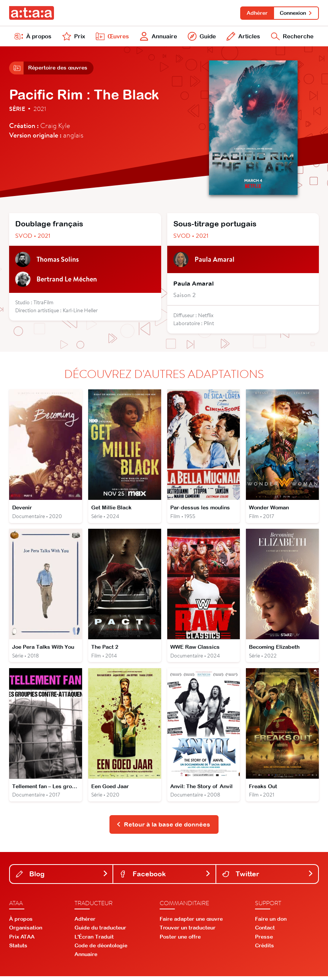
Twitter (268, 877)
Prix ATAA (22, 940)
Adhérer (256, 13)
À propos (33, 37)
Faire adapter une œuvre (191, 923)
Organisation (26, 931)
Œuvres (111, 37)
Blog (62, 877)
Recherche (292, 37)
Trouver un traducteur (188, 931)
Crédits (265, 949)
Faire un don (271, 923)
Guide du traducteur (100, 931)
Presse (264, 940)
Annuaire (158, 37)
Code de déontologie (101, 949)
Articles (242, 37)
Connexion (296, 13)
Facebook (165, 877)
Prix (73, 37)
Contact (265, 931)
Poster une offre (180, 940)
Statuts (18, 949)
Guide (201, 37)
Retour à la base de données (163, 828)
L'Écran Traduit (94, 940)
